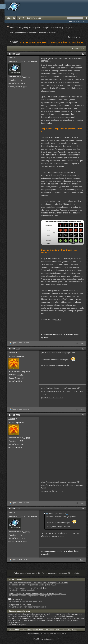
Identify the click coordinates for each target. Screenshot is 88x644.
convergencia (77, 614)
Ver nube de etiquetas (17, 625)
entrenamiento (54, 616)
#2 (83, 348)
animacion (22, 614)
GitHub (58, 319)
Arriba (74, 630)
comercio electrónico (62, 614)
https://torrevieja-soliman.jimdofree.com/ (58, 391)
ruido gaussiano (72, 620)
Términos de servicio (63, 630)
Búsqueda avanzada (77, 22)
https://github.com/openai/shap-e (55, 365)
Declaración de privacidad (43, 630)
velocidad (19, 622)
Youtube (79, 391)
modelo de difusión (51, 618)
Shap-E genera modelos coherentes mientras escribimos (52, 43)
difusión (35, 616)
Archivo (29, 630)
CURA (43, 394)
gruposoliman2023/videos (52, 397)
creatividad (13, 616)
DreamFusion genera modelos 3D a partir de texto (29, 588)
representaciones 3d (47, 620)
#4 (83, 508)
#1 (83, 54)
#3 (83, 415)
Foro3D (21, 18)
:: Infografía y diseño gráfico (29, 27)
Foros (12, 27)
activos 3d (13, 614)
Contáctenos (14, 630)
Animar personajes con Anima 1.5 (27, 573)
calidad (50, 614)
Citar (80, 343)
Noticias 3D (11, 18)
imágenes (70, 616)
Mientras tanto (17, 599)
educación (43, 616)
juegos (40, 618)
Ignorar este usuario (19, 343)
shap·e (11, 622)
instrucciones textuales (27, 618)
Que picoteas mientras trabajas (21, 605)
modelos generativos (68, 618)
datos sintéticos (24, 616)
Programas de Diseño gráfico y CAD (58, 27)
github (63, 616)
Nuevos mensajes (35, 18)
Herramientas (77, 48)
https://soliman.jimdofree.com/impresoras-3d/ (60, 388)
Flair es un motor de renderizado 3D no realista (60, 573)
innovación (13, 618)
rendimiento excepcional (28, 620)
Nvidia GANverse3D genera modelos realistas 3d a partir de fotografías (38, 594)
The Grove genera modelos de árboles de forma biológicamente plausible (38, 583)
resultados (60, 620)
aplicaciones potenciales (36, 614)
